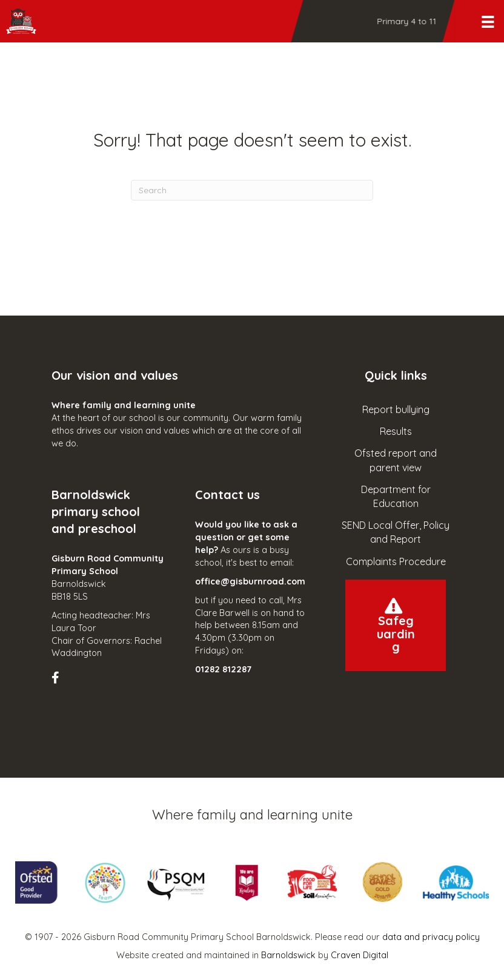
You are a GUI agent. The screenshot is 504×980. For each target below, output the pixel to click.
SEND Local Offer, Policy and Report (396, 532)
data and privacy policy (431, 937)
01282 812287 (223, 669)
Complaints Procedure (396, 561)
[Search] (252, 190)
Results (396, 431)
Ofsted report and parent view (396, 460)
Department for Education (396, 496)
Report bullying (396, 409)
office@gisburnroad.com (250, 581)
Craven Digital (360, 955)
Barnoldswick (288, 955)
